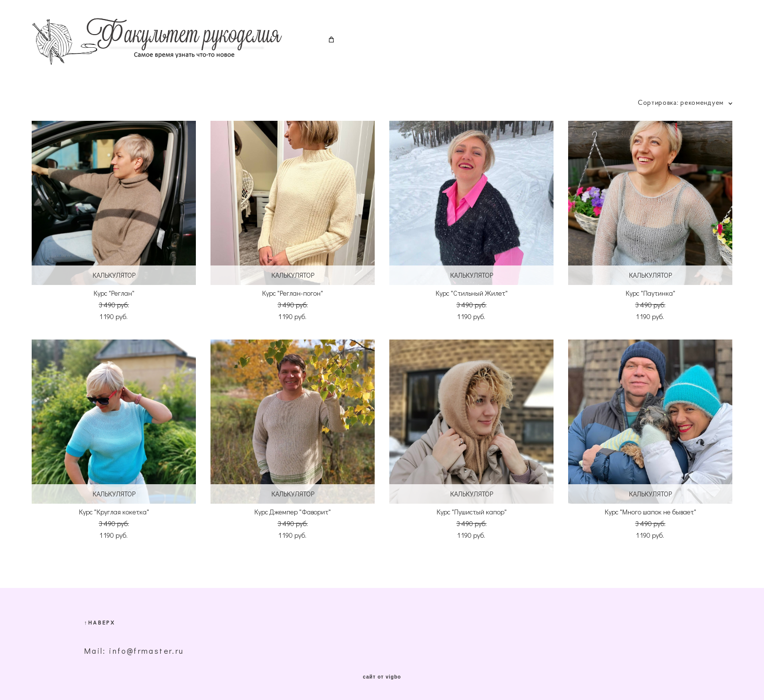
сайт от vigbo (382, 677)
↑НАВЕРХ (100, 622)
